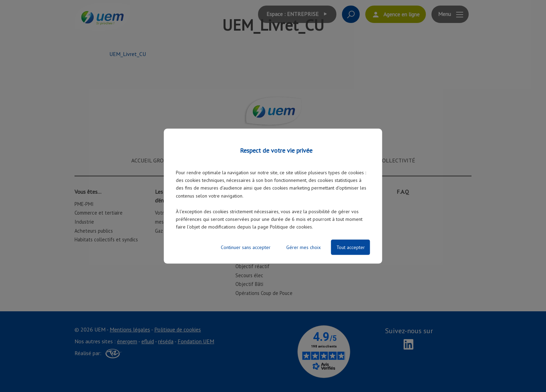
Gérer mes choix (303, 247)
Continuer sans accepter (246, 247)
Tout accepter (351, 247)
